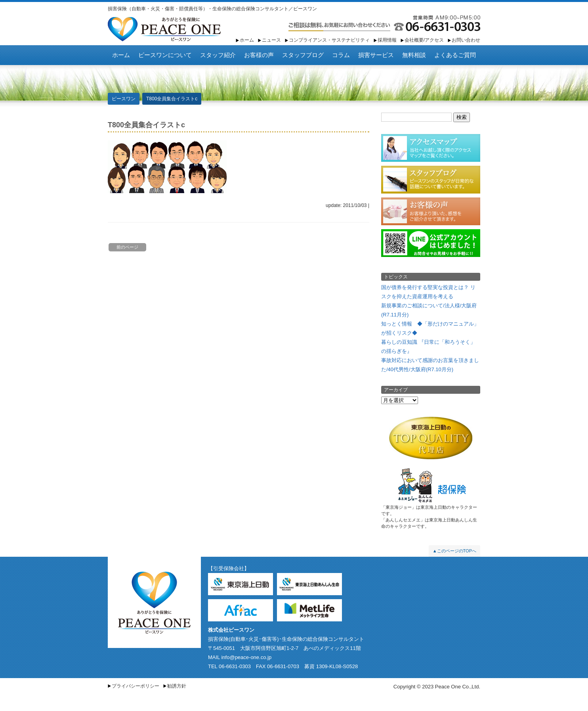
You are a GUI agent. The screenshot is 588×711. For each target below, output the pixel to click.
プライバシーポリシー (136, 686)
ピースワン (164, 29)
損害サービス (376, 55)
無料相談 (414, 55)
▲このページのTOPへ (454, 551)
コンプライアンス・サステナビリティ (329, 40)
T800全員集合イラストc (172, 99)
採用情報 (387, 40)
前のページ (127, 247)
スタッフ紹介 (218, 55)
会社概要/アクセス (424, 40)
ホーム (247, 40)
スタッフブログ (303, 55)
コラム (341, 55)
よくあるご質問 (455, 55)
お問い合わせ (466, 40)
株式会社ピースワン (231, 630)
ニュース (271, 40)
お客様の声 (259, 55)
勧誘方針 (177, 686)
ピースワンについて (165, 55)
